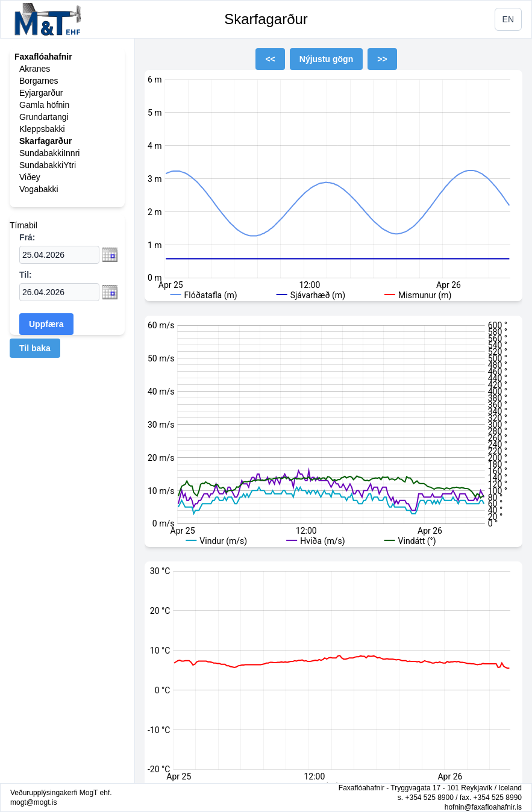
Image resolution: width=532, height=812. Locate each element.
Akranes (35, 69)
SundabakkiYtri (48, 165)
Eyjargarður (41, 93)
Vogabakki (39, 189)
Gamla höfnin (44, 105)
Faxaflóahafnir (43, 57)
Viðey (30, 177)
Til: (26, 275)
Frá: (27, 237)
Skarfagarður (266, 19)
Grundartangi (44, 117)
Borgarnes (39, 81)
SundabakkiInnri (49, 153)
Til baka (35, 348)
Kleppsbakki (42, 129)
